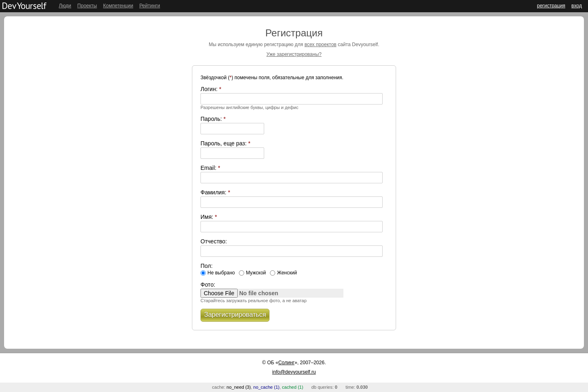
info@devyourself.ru (294, 372)
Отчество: (214, 241)
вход (577, 6)
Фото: (208, 285)
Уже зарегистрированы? (294, 54)
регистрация (551, 6)
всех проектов (321, 45)
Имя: (209, 217)
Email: (210, 168)
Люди (65, 6)
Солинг (286, 363)
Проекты (87, 6)
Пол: (207, 266)
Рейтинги (150, 6)
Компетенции (118, 6)
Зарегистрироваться (235, 315)
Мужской (256, 273)
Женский (287, 273)
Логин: (211, 89)
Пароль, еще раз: (225, 143)
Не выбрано (221, 273)
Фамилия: (215, 192)
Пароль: (213, 119)
